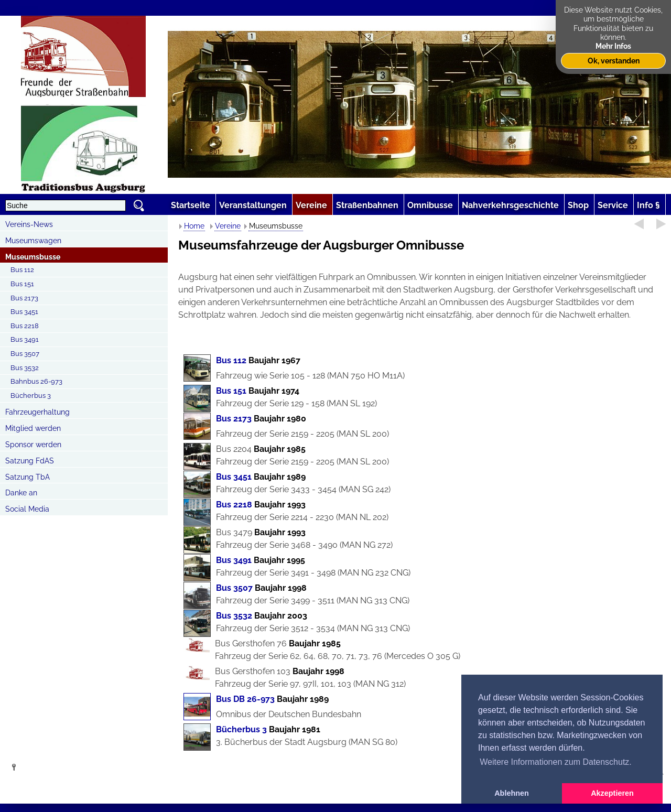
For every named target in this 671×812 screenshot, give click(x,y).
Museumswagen (33, 241)
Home (194, 226)
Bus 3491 (25, 339)
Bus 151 (22, 284)
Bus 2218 (25, 326)
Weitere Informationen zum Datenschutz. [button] (556, 762)
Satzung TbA (28, 477)
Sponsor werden (33, 445)
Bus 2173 (24, 298)
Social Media (27, 509)
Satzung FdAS (30, 461)
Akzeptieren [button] (612, 793)
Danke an (21, 493)
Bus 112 (22, 270)
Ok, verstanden (614, 61)
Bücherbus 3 (31, 396)
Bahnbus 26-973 (36, 381)
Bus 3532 (25, 368)
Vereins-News (29, 224)
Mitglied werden (33, 428)
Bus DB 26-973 (245, 699)
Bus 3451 (24, 312)
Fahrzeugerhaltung (37, 412)
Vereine (228, 226)
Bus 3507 (25, 354)
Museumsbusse (33, 257)
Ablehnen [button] (512, 793)
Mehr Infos (613, 46)
